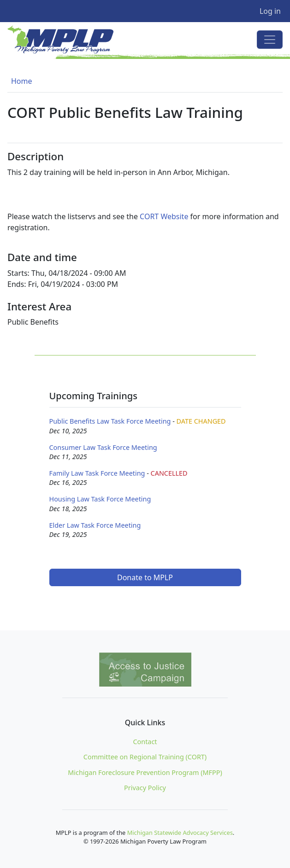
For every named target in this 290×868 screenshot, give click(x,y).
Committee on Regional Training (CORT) (145, 757)
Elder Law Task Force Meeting (95, 525)
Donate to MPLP (145, 577)
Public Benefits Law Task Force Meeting (110, 421)
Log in (270, 11)
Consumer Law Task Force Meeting (103, 447)
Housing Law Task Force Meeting (100, 499)
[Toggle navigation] (270, 40)
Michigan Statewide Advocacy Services (180, 833)
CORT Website (164, 216)
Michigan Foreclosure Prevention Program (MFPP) (145, 772)
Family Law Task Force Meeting (97, 473)
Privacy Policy (145, 788)
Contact (145, 742)
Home (22, 81)
